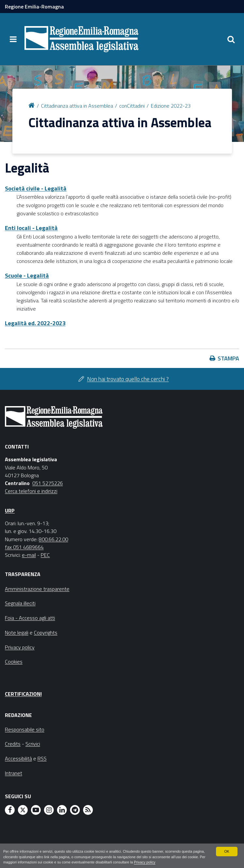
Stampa (228, 358)
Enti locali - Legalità (31, 228)
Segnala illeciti (20, 603)
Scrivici (33, 744)
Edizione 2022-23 (171, 106)
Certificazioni (23, 694)
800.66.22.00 (53, 539)
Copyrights (46, 632)
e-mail (29, 555)
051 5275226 (48, 483)
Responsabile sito (25, 729)
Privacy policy (145, 862)
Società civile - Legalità (36, 188)
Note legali (17, 632)
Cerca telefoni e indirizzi (31, 491)
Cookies (14, 662)
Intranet (14, 773)
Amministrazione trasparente (37, 589)
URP (10, 510)
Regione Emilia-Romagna (34, 7)
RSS (42, 758)
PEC (45, 555)
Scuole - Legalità (27, 275)
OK (227, 851)
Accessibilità (18, 758)
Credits (13, 744)
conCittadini (132, 106)
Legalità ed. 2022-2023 (35, 323)
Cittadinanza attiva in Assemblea (77, 106)
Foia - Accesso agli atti (30, 618)
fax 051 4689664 (24, 547)
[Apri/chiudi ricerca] (231, 39)
